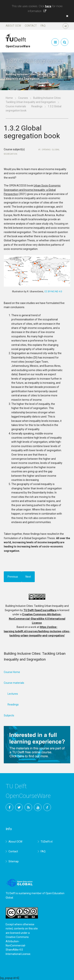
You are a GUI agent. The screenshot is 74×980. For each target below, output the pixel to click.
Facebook (9, 807)
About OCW (13, 26)
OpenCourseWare (18, 45)
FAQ (43, 26)
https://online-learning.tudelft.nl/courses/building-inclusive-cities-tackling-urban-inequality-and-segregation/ (37, 631)
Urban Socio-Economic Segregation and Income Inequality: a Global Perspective (32, 190)
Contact (31, 26)
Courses (23, 98)
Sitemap (14, 861)
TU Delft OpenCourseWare (40, 610)
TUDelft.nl (47, 842)
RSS (28, 807)
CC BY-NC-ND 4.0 (53, 292)
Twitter (19, 807)
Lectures (13, 694)
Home (9, 98)
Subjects (9, 715)
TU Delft (47, 807)
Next (28, 577)
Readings (37, 106)
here (48, 6)
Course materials (16, 106)
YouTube (38, 807)
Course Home (12, 672)
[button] (66, 16)
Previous (13, 577)
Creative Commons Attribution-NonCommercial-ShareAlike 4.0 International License (37, 619)
